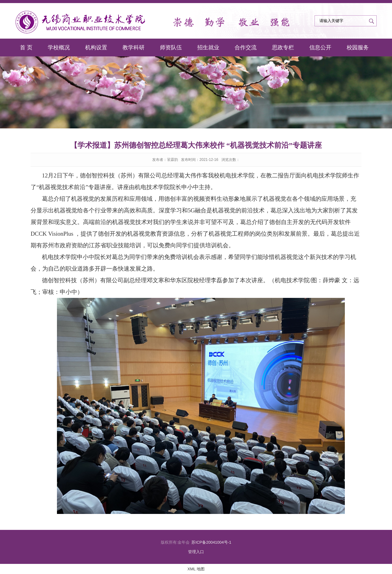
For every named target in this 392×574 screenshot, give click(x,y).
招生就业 (208, 48)
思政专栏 (283, 48)
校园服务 (358, 48)
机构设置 (96, 48)
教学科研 (134, 48)
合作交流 (246, 48)
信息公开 (320, 48)
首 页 (26, 48)
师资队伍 (171, 48)
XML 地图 (196, 569)
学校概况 (59, 48)
